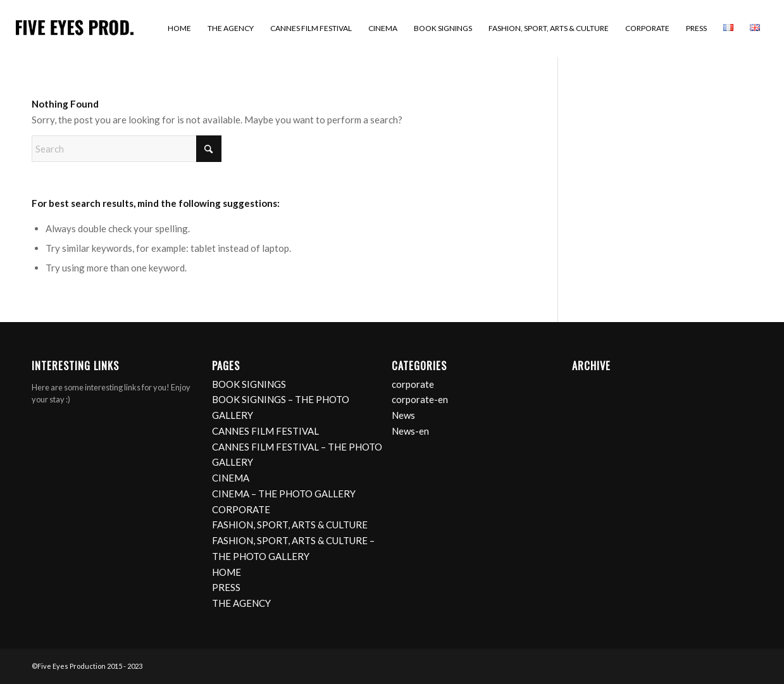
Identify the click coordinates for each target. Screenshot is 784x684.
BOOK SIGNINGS (249, 384)
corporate (413, 384)
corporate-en (420, 399)
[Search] (127, 149)
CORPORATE (241, 509)
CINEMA (231, 478)
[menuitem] (179, 28)
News (403, 415)
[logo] (75, 28)
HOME (227, 572)
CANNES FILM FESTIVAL (265, 431)
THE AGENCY (241, 603)
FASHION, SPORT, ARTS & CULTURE (290, 525)
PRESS (226, 587)
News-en (410, 431)
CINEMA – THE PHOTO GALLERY (284, 494)
